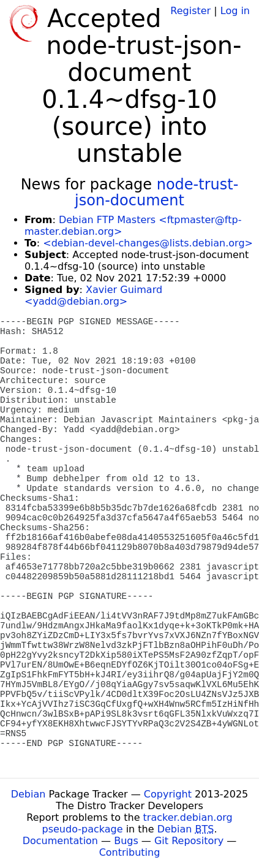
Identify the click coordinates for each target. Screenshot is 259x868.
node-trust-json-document (156, 192)
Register (190, 11)
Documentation (60, 841)
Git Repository (189, 841)
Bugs (126, 841)
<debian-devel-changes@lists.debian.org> (148, 243)
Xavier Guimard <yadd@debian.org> (93, 295)
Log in (235, 11)
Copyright (168, 794)
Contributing (130, 852)
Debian (28, 794)
